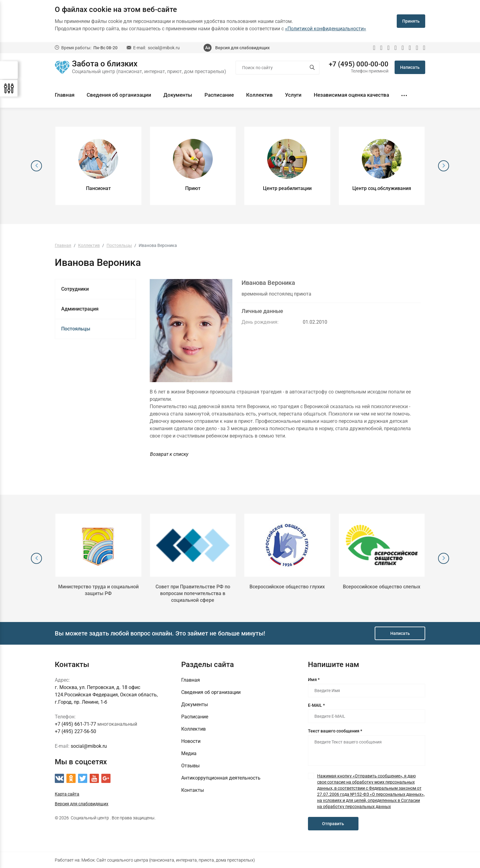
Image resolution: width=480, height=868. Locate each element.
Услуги (293, 95)
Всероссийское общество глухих (287, 587)
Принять (411, 21)
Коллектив (259, 95)
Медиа (189, 753)
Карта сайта (67, 794)
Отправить (333, 824)
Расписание (219, 95)
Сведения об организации (119, 95)
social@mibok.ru (164, 48)
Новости (191, 741)
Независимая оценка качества (351, 95)
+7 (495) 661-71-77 (75, 724)
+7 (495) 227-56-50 (75, 731)
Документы (178, 95)
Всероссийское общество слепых (382, 587)
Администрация (80, 309)
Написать (410, 67)
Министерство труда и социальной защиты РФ (98, 590)
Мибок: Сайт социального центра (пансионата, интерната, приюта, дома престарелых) (168, 860)
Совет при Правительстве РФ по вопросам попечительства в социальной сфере (193, 593)
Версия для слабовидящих (242, 48)
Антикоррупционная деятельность (221, 778)
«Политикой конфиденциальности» (326, 29)
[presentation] (36, 166)
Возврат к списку (169, 454)
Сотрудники (75, 289)
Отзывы (190, 766)
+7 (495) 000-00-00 (359, 64)
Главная (65, 95)
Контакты (193, 790)
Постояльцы (76, 329)
